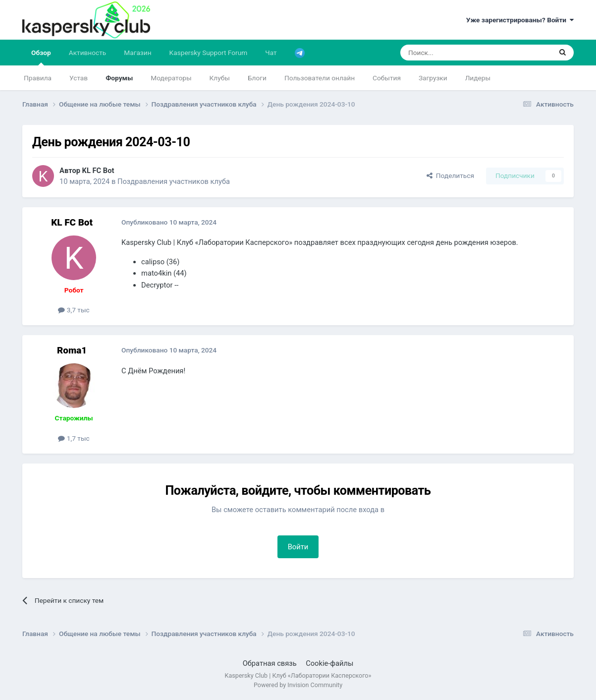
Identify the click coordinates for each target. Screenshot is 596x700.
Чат (271, 53)
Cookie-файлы (329, 663)
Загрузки (433, 78)
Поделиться (450, 175)
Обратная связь (270, 663)
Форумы (119, 78)
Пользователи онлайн (320, 78)
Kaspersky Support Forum (209, 53)
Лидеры (478, 78)
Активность (88, 53)
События (387, 78)
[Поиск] (453, 53)
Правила (38, 78)
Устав (79, 78)
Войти (298, 547)
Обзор (41, 57)
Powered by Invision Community (298, 685)
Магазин (137, 53)
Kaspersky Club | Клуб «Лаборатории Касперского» (298, 675)
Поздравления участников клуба (174, 181)
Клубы (220, 78)
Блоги (257, 78)
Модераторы (171, 78)
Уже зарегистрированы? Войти (520, 20)
